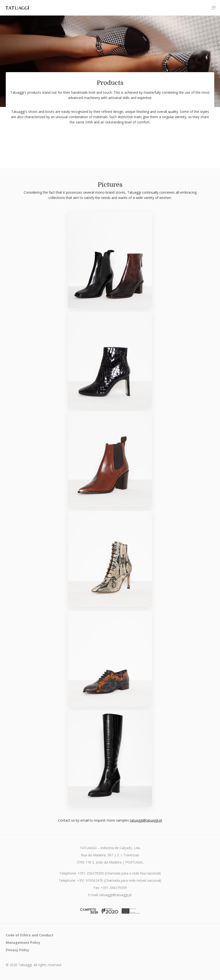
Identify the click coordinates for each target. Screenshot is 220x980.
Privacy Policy (17, 950)
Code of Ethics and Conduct (30, 935)
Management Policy (23, 942)
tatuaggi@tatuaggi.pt (146, 820)
